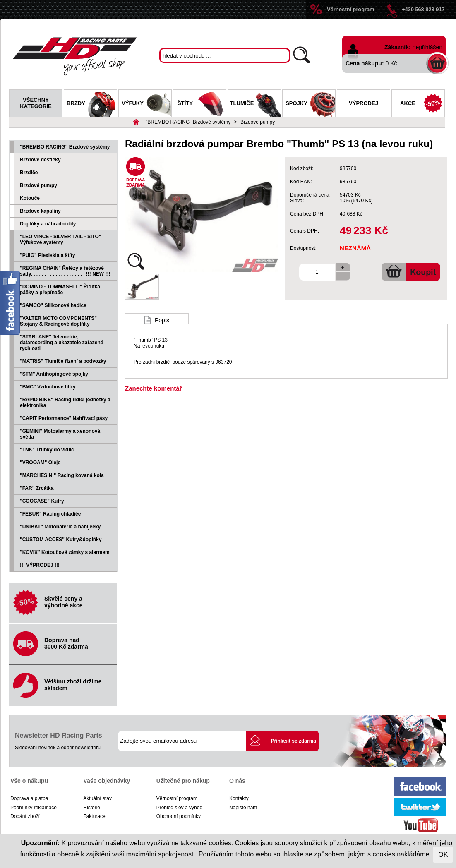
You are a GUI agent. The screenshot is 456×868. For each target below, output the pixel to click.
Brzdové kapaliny (40, 211)
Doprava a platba (29, 798)
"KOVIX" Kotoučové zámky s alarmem (65, 552)
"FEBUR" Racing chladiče (50, 514)
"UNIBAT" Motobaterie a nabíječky (60, 527)
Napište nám (243, 808)
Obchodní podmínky (179, 816)
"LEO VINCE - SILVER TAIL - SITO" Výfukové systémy (61, 240)
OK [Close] (443, 855)
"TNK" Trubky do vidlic (47, 450)
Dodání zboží (25, 816)
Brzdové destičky (40, 160)
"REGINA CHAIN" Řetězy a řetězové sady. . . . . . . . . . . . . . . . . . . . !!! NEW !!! (65, 271)
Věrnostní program (350, 9)
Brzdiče (29, 173)
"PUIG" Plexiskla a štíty (47, 255)
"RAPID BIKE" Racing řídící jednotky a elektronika (65, 403)
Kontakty (239, 798)
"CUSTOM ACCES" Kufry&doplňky (61, 540)
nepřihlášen (427, 47)
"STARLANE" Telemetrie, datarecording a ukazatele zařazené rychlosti (61, 343)
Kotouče (30, 198)
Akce (422, 104)
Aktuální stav (97, 798)
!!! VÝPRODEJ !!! (40, 565)
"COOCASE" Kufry (42, 501)
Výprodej (364, 103)
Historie (92, 808)
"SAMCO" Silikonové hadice (53, 305)
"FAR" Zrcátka (37, 488)
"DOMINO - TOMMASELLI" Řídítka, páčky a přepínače (61, 290)
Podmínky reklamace (34, 808)
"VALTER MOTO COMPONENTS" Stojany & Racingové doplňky (58, 321)
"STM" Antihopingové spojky (54, 374)
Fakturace (94, 816)
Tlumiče (255, 104)
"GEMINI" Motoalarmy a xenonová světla (60, 434)
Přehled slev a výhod (179, 808)
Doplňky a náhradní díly (48, 224)
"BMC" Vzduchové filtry (48, 387)
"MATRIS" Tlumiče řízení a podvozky (63, 361)
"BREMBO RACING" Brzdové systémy (188, 122)
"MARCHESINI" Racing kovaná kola (62, 475)
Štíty (202, 104)
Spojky (310, 104)
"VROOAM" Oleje (40, 463)
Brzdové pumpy (258, 122)
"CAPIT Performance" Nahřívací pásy (64, 418)
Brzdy (92, 104)
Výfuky (146, 104)
